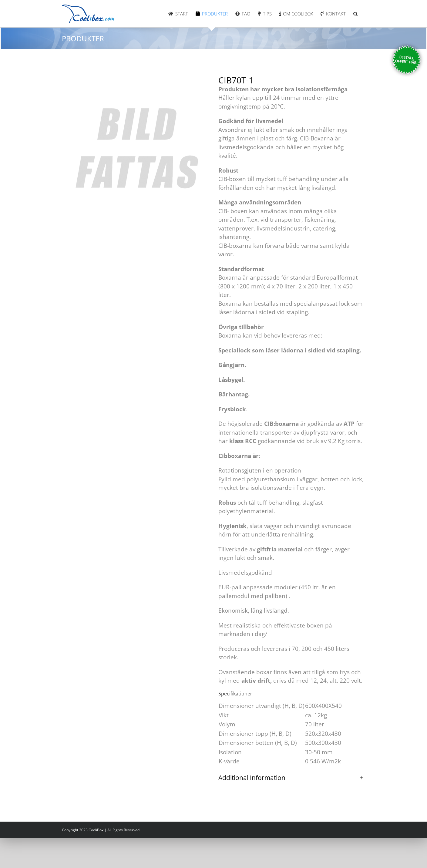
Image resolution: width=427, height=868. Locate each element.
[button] (355, 14)
